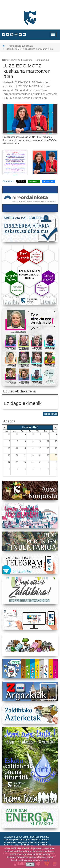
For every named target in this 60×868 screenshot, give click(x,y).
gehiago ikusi (50, 414)
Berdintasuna (42, 60)
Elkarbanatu (8, 181)
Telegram (48, 181)
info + (46, 860)
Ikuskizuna (27, 60)
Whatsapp (34, 181)
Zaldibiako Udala (14, 6)
